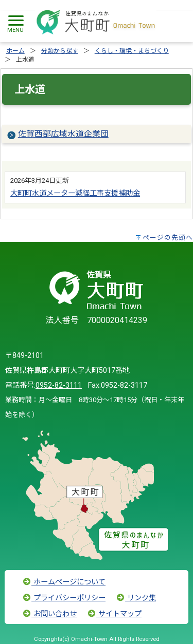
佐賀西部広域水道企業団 (63, 134)
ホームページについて (64, 582)
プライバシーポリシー (64, 598)
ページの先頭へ (168, 238)
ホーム (15, 51)
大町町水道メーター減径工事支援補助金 (75, 193)
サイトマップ (114, 614)
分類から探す (60, 51)
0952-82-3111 (59, 385)
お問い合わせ (49, 614)
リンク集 (136, 598)
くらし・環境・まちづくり (132, 51)
